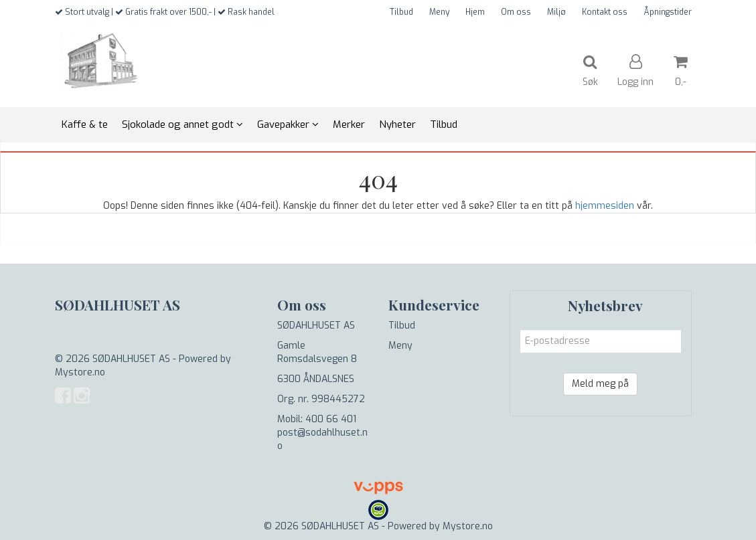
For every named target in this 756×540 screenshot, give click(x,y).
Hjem (475, 12)
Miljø (556, 12)
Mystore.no (80, 372)
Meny (439, 12)
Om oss (516, 12)
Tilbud (401, 12)
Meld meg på (600, 384)
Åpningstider (668, 12)
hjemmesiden (605, 206)
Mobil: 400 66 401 (317, 419)
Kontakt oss (605, 12)
